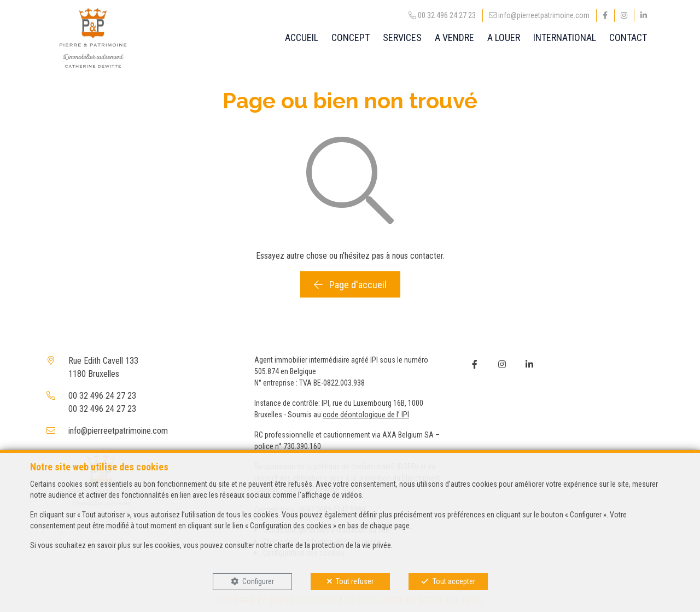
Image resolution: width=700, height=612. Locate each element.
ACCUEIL (302, 37)
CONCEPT (351, 37)
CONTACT (628, 37)
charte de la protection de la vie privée (332, 545)
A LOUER (504, 37)
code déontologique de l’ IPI (366, 415)
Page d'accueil (350, 285)
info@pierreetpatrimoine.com (118, 431)
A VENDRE (454, 37)
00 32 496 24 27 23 (102, 396)
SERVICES (402, 37)
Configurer (258, 581)
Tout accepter (454, 581)
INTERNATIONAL (565, 37)
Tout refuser (355, 581)
